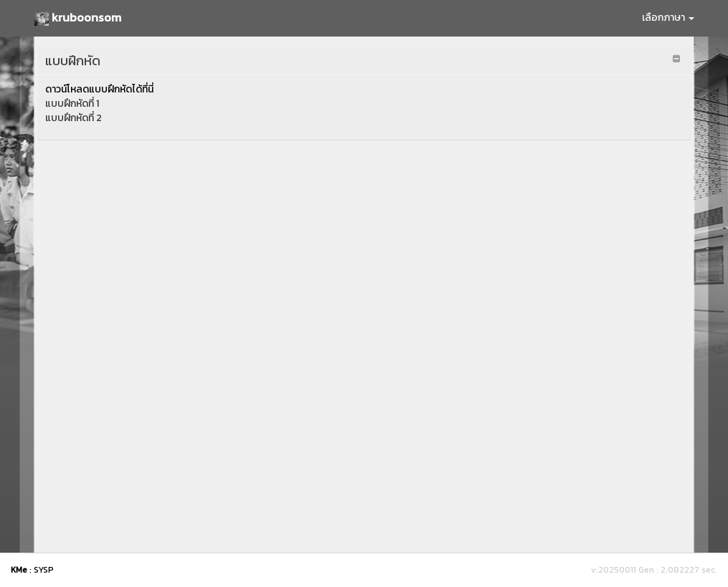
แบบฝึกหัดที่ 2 (74, 118)
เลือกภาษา (668, 18)
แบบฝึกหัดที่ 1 (72, 104)
